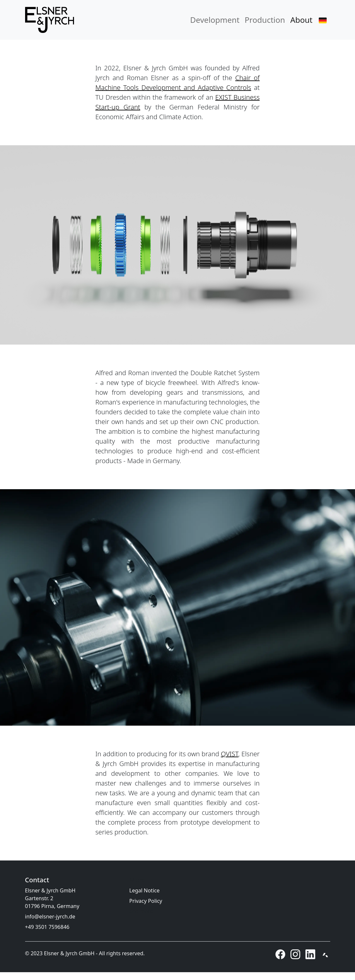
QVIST (230, 754)
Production (265, 20)
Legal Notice (145, 890)
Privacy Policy (146, 901)
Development (215, 20)
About (301, 20)
